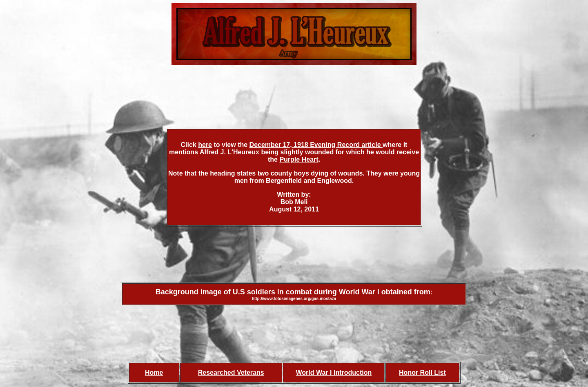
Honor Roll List (422, 373)
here (205, 145)
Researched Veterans (231, 373)
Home (154, 373)
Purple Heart (299, 159)
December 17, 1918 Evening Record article (316, 145)
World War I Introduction (334, 373)
